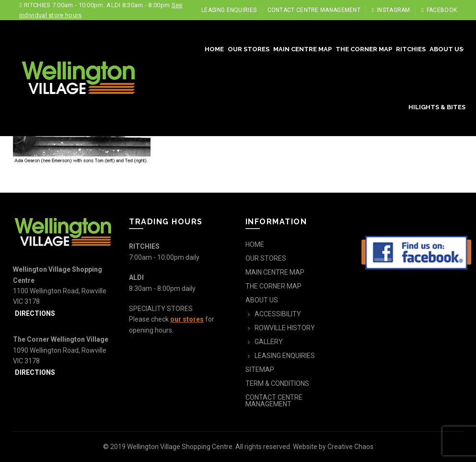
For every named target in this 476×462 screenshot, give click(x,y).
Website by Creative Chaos (333, 447)
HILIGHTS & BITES (437, 107)
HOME (214, 49)
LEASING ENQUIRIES (229, 10)
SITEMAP (260, 370)
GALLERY (269, 342)
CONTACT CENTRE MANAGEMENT (314, 10)
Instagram (390, 10)
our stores (187, 319)
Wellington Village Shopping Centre (180, 447)
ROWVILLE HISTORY (285, 328)
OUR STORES (249, 49)
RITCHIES (411, 49)
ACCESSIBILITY (278, 314)
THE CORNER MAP (364, 49)
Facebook (439, 10)
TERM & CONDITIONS (277, 383)
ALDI (136, 277)
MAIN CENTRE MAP (302, 49)
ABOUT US (446, 49)
